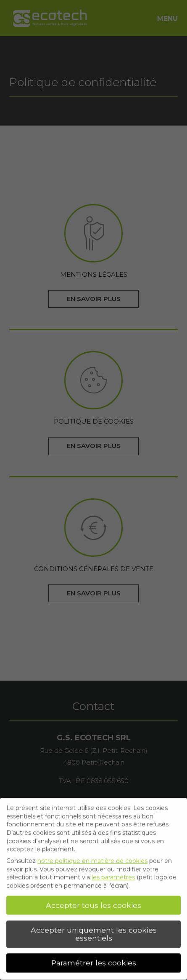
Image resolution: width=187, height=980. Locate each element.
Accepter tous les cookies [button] (93, 903)
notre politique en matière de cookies (92, 859)
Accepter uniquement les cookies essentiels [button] (94, 932)
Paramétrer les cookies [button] (94, 961)
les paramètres (113, 875)
